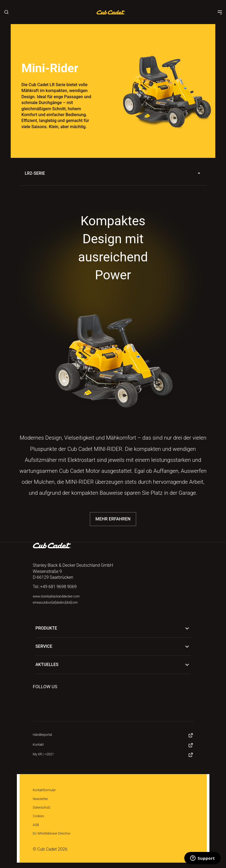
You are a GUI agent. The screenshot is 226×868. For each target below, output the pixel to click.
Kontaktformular (44, 790)
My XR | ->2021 (43, 754)
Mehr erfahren (113, 519)
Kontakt (38, 745)
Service (113, 647)
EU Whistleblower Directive (52, 833)
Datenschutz (42, 808)
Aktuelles (113, 665)
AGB (36, 825)
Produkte (113, 628)
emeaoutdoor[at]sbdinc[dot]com (55, 603)
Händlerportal (43, 735)
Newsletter (41, 799)
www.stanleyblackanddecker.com (56, 596)
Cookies (39, 816)
